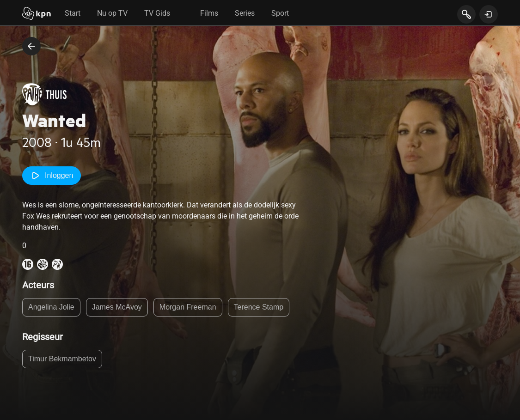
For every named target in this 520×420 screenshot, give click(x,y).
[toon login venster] (489, 14)
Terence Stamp (259, 307)
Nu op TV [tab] (112, 13)
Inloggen (52, 176)
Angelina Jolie (51, 307)
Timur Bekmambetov (62, 359)
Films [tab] (209, 13)
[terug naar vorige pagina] (31, 46)
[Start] (37, 14)
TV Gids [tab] (157, 13)
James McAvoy (117, 307)
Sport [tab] (280, 13)
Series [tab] (245, 13)
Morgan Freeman (188, 307)
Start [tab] (73, 13)
